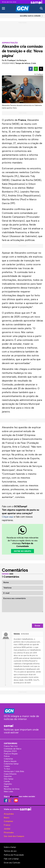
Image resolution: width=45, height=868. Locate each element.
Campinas (8, 821)
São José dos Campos (14, 836)
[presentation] (25, 618)
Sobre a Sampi (10, 847)
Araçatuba (9, 814)
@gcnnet (14, 796)
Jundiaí (7, 829)
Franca (7, 825)
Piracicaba (9, 832)
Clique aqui (8, 517)
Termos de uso (10, 851)
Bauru (7, 818)
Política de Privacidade (14, 855)
